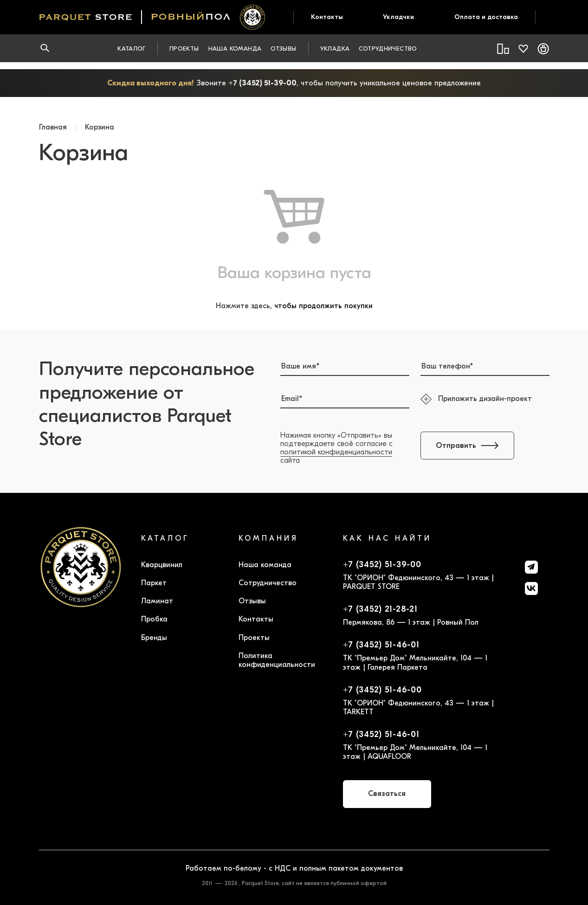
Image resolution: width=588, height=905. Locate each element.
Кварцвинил (162, 565)
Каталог (132, 48)
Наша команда (235, 48)
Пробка (154, 619)
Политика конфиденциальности (277, 660)
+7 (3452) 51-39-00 (262, 83)
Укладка (335, 48)
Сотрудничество (388, 48)
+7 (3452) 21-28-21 (380, 609)
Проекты (184, 48)
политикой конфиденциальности (336, 452)
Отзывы (283, 48)
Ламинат (157, 601)
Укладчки (398, 17)
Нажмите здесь (243, 306)
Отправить (467, 446)
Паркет (154, 583)
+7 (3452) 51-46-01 (381, 645)
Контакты (327, 17)
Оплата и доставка (486, 17)
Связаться (387, 794)
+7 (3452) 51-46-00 (382, 690)
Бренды (154, 638)
